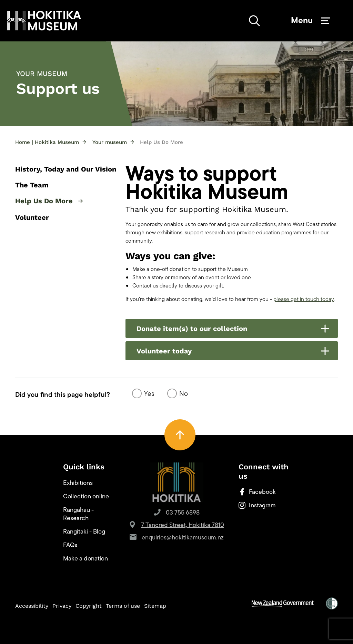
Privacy (62, 606)
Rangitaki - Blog (84, 531)
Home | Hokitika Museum (51, 142)
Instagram (257, 505)
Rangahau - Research (78, 514)
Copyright (89, 606)
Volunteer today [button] (233, 351)
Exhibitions (78, 483)
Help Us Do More (49, 201)
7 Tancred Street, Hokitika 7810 (183, 525)
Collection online (86, 496)
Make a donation (85, 558)
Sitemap (155, 606)
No (184, 393)
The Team (32, 185)
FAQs (70, 545)
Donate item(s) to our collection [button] (233, 329)
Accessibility (32, 606)
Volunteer (32, 217)
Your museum (113, 142)
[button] (44, 21)
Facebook (257, 492)
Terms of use (123, 606)
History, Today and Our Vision (66, 169)
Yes (149, 393)
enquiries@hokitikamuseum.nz (183, 537)
